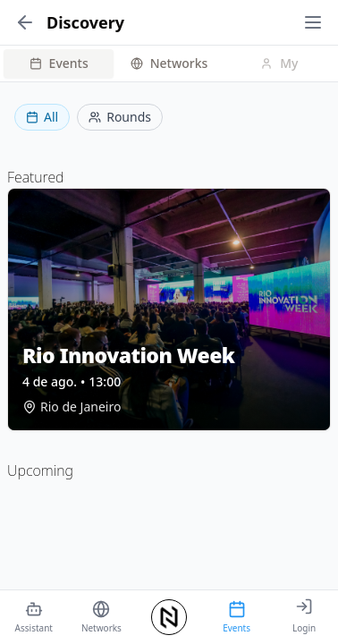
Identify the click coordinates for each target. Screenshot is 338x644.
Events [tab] (59, 63)
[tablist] (169, 64)
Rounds (120, 117)
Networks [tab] (169, 63)
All (42, 117)
